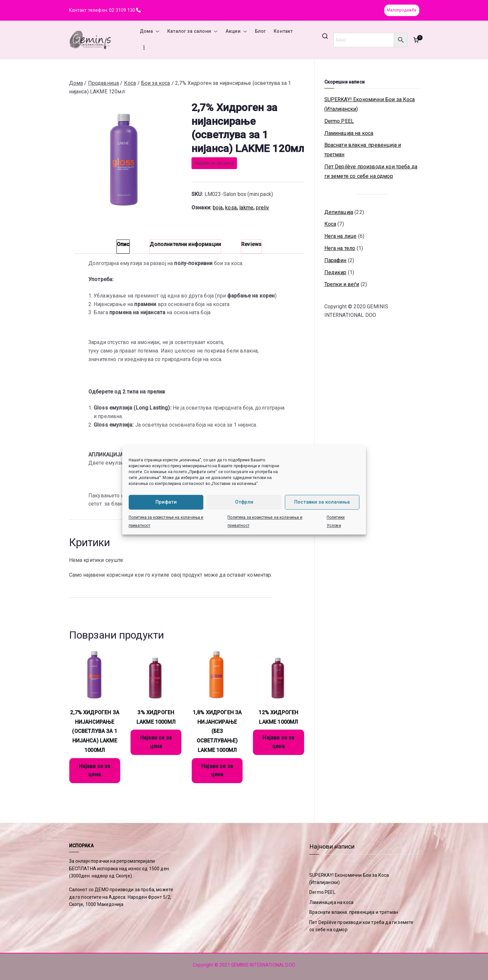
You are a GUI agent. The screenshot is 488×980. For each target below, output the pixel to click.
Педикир (335, 272)
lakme (246, 208)
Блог (261, 31)
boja (218, 208)
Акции (236, 31)
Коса (130, 83)
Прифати (166, 502)
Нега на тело (340, 248)
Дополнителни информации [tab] (185, 244)
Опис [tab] (123, 244)
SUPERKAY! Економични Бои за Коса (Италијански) (370, 104)
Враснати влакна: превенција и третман (363, 150)
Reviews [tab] (251, 244)
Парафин (335, 260)
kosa (231, 208)
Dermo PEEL (339, 121)
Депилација (339, 212)
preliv (262, 208)
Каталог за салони (192, 31)
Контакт (283, 31)
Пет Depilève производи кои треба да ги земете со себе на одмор (371, 171)
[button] (156, 31)
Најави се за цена (214, 163)
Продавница (104, 83)
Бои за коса (156, 83)
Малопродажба (402, 10)
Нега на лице (341, 236)
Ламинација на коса (349, 133)
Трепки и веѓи (342, 284)
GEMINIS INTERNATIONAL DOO (263, 965)
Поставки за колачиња (322, 502)
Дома (150, 31)
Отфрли (244, 502)
